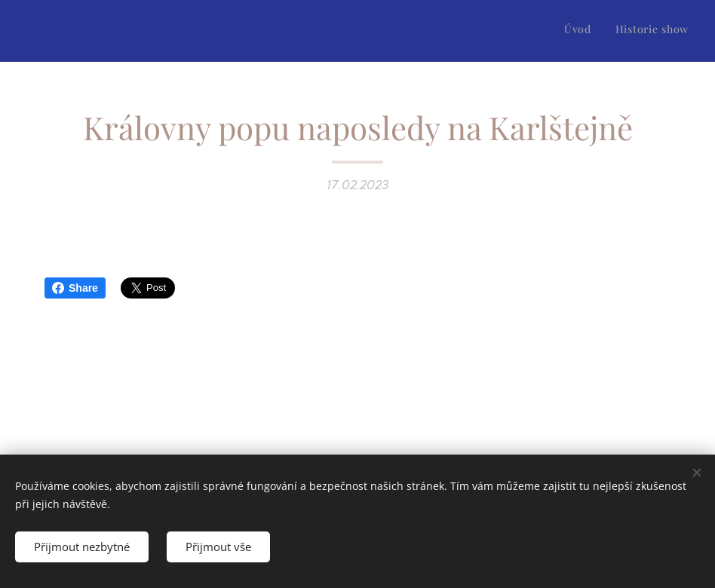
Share (75, 288)
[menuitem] (669, 31)
